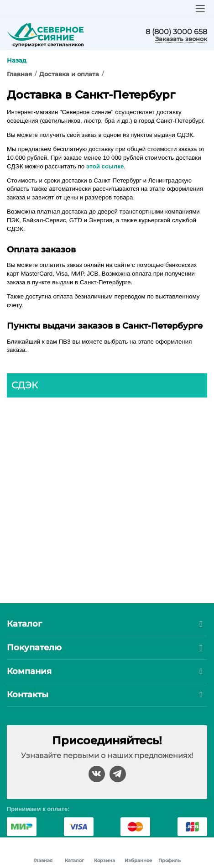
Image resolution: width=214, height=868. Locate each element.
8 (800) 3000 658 (176, 32)
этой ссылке (105, 166)
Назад (17, 60)
